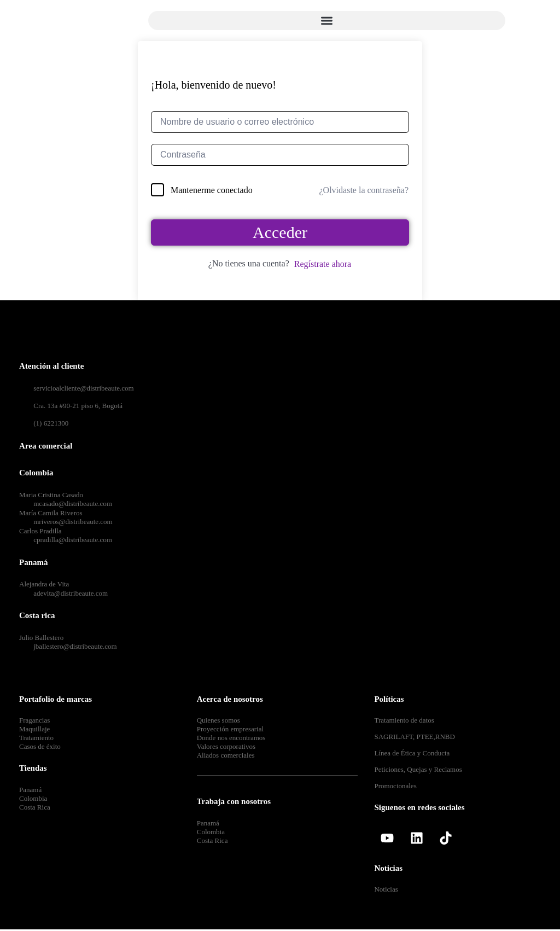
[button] (327, 21)
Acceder (280, 232)
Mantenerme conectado (212, 190)
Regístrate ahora (323, 264)
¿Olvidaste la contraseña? (364, 190)
